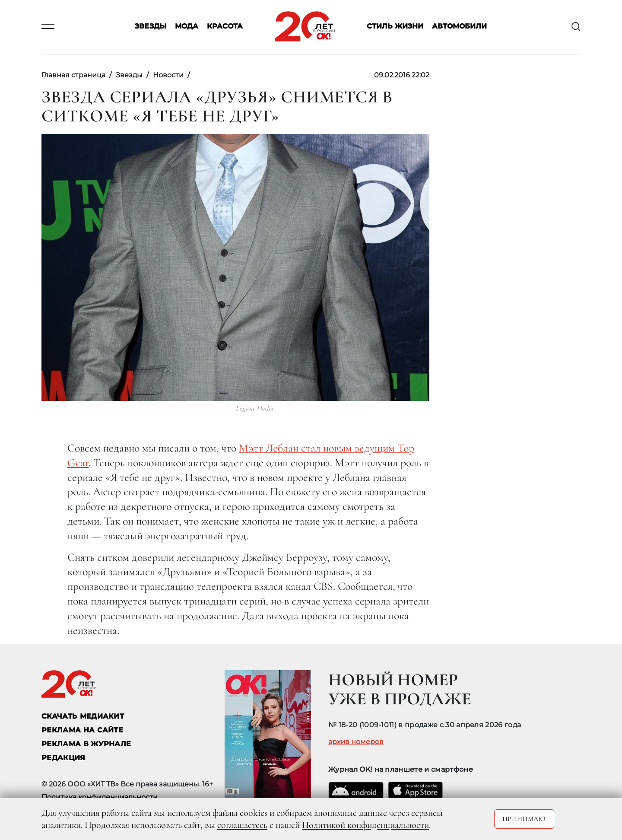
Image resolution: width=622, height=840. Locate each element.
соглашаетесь (242, 825)
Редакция (63, 758)
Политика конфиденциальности (100, 797)
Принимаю (524, 819)
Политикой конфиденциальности (365, 825)
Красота (225, 27)
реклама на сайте (82, 730)
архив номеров (356, 742)
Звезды (151, 27)
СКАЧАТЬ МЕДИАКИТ (83, 716)
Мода (187, 27)
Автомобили (459, 27)
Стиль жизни (395, 27)
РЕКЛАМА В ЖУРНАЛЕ (86, 744)
